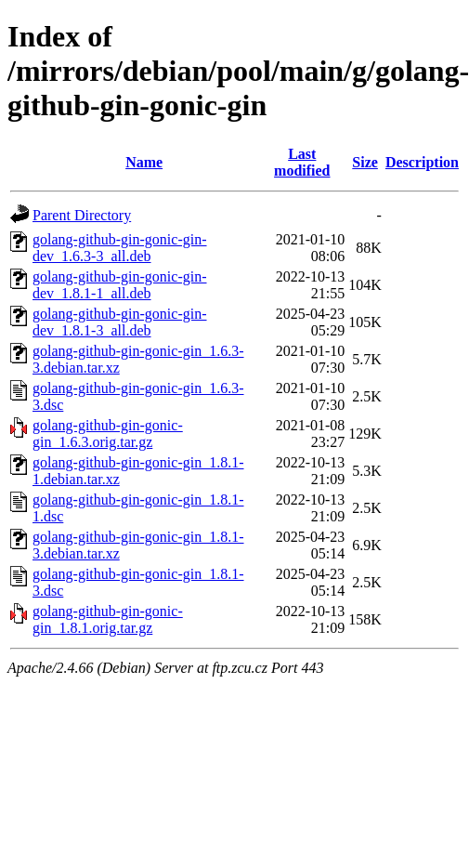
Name (144, 162)
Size (365, 162)
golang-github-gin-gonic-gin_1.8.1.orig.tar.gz (108, 619)
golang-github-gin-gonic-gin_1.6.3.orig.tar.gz (108, 434)
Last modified (302, 162)
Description (422, 162)
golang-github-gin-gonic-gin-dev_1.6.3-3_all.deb (120, 248)
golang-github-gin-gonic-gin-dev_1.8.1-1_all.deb (120, 285)
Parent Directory (82, 215)
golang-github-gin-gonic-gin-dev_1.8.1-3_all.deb (120, 322)
